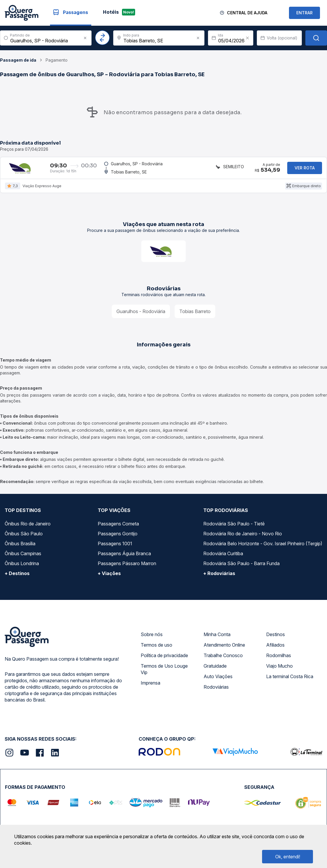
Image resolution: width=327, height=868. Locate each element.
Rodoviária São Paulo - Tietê (234, 526)
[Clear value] (247, 38)
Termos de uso (156, 647)
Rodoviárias (216, 690)
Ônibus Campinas (23, 556)
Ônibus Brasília (20, 546)
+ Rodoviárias (219, 576)
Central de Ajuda (247, 13)
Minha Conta (217, 637)
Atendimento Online (224, 647)
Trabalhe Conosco (223, 658)
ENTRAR (304, 13)
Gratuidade (215, 669)
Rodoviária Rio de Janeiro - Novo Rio (243, 536)
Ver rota (305, 169)
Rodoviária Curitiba (223, 556)
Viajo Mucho (279, 669)
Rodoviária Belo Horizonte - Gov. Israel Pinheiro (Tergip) (263, 546)
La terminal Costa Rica (290, 679)
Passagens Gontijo (118, 536)
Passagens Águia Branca (124, 556)
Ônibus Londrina (22, 566)
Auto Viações (218, 679)
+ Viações (109, 576)
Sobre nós (152, 637)
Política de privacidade (164, 658)
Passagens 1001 (115, 546)
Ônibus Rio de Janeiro (28, 526)
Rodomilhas (279, 658)
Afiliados (275, 647)
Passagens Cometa (118, 526)
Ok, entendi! (288, 857)
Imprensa (150, 685)
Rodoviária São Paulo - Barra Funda (241, 566)
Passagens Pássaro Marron (127, 566)
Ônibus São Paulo (24, 536)
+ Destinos (17, 576)
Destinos (276, 637)
